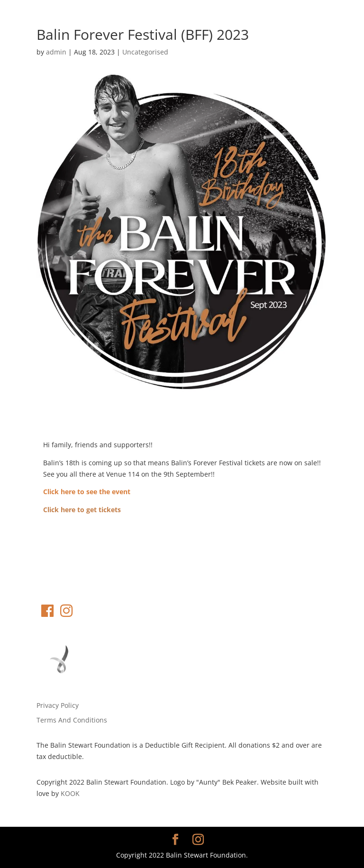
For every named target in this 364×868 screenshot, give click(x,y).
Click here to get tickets (82, 510)
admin (56, 52)
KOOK (70, 793)
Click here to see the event (87, 492)
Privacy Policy (58, 705)
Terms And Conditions (72, 720)
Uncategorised (145, 52)
